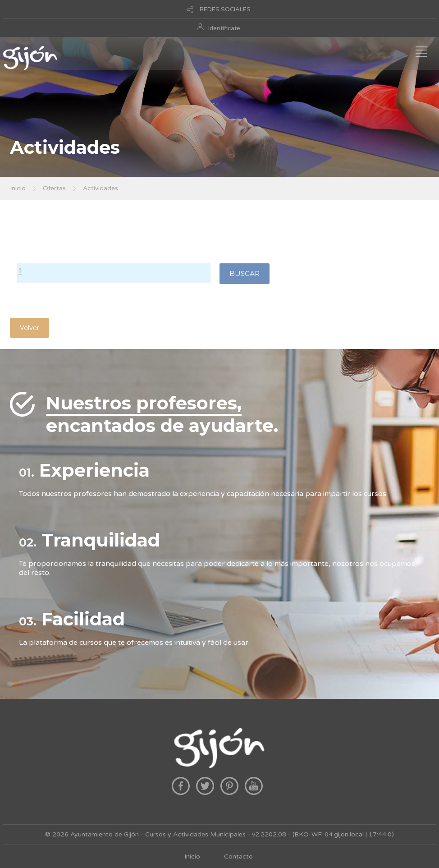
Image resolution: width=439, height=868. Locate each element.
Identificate (224, 28)
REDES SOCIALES (225, 9)
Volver (30, 328)
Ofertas (54, 188)
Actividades (101, 188)
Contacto (238, 857)
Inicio (18, 188)
